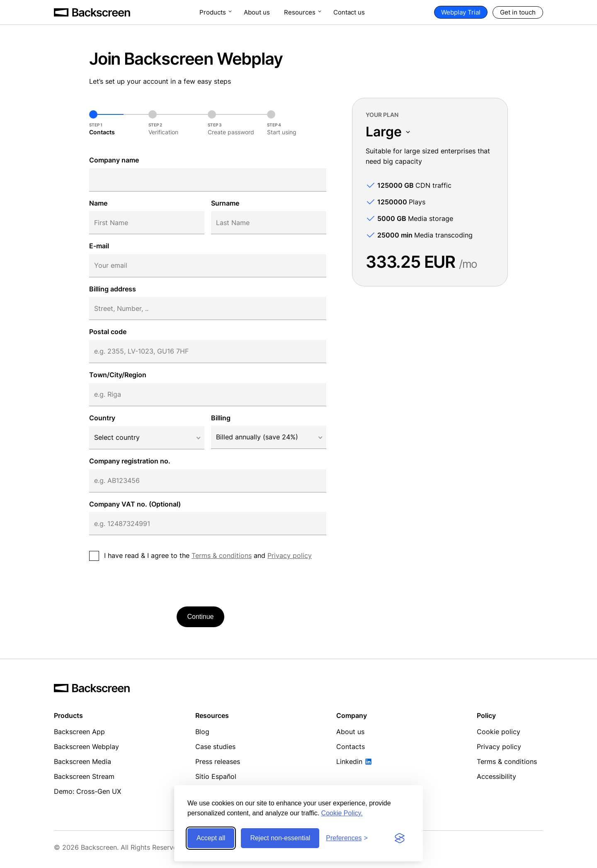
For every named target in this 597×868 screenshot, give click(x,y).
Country (102, 418)
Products (213, 12)
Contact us (349, 12)
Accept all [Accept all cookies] (211, 838)
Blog (202, 732)
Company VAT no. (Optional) (135, 504)
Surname (225, 203)
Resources (300, 12)
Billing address (113, 289)
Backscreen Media (83, 761)
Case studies (215, 747)
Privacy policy (290, 555)
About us (257, 12)
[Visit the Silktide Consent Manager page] (400, 838)
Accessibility (496, 776)
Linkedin (349, 761)
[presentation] (152, 584)
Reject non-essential (280, 838)
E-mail (99, 246)
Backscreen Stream (84, 776)
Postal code (108, 332)
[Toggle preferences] (347, 838)
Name (98, 203)
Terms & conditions (222, 555)
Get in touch (518, 12)
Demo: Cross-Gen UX (87, 791)
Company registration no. (130, 461)
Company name (114, 160)
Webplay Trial (461, 12)
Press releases (218, 761)
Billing (221, 418)
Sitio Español (216, 776)
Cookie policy (499, 732)
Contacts (351, 747)
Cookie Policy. (342, 813)
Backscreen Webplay (86, 747)
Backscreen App (79, 732)
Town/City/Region (118, 375)
